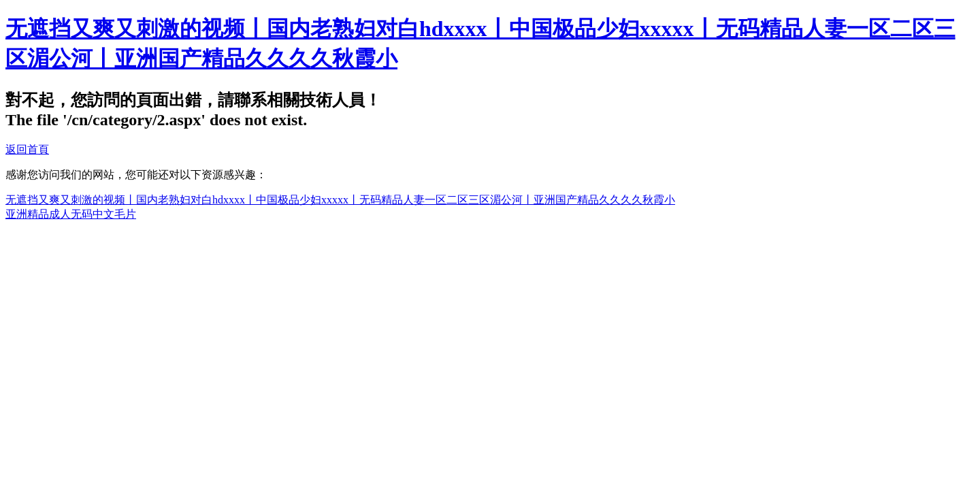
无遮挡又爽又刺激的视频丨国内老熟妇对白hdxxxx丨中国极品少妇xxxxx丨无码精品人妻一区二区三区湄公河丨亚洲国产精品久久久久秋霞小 (340, 200)
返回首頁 (27, 149)
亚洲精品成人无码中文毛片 (71, 214)
